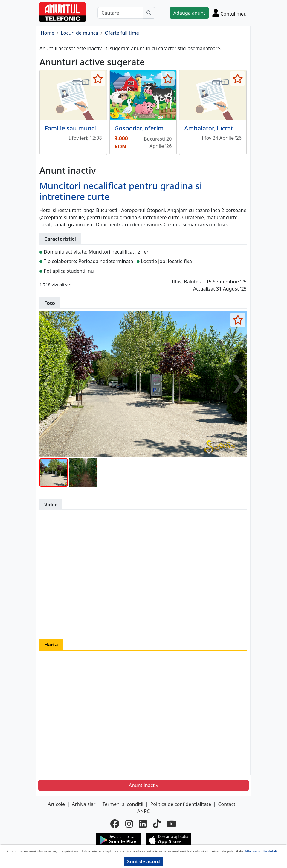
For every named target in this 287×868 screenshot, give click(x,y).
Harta (51, 645)
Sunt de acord (143, 861)
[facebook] (115, 824)
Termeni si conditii (123, 804)
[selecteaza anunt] (98, 79)
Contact (227, 804)
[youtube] (172, 824)
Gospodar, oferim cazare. (150, 128)
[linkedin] (143, 824)
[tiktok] (157, 824)
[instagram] (129, 824)
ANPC (143, 811)
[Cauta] (149, 13)
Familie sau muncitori (75, 128)
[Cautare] (120, 13)
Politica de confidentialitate (181, 804)
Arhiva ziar (84, 804)
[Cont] (229, 13)
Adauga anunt (189, 13)
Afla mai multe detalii (261, 851)
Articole (56, 804)
